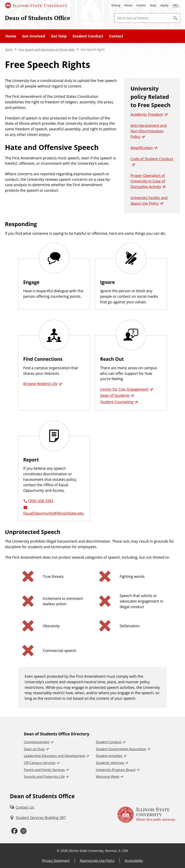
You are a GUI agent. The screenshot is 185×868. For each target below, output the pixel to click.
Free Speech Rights (92, 50)
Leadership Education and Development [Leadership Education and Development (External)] (54, 756)
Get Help (59, 36)
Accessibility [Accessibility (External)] (134, 861)
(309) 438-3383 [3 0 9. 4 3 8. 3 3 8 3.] (41, 501)
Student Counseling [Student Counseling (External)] (117, 402)
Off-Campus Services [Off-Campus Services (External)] (40, 763)
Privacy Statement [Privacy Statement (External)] (56, 861)
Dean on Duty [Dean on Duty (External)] (34, 749)
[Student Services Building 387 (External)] (38, 818)
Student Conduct (88, 36)
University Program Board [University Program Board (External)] (116, 770)
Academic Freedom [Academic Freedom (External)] (147, 114)
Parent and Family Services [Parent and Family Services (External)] (44, 770)
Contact (116, 36)
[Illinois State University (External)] (36, 5)
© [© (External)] (58, 851)
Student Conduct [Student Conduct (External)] (109, 742)
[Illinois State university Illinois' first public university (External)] (146, 815)
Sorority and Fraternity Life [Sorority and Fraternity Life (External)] (44, 777)
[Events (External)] (141, 5)
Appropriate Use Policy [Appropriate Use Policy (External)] (97, 861)
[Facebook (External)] (14, 831)
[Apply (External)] (164, 5)
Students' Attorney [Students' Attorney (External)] (110, 763)
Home (11, 36)
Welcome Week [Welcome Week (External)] (108, 777)
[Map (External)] (153, 5)
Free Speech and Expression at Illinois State (47, 50)
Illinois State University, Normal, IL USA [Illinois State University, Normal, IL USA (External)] (99, 851)
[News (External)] (128, 5)
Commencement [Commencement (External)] (37, 742)
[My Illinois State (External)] (176, 5)
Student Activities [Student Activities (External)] (109, 756)
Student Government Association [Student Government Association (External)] (121, 749)
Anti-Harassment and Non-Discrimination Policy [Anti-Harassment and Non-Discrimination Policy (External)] (149, 131)
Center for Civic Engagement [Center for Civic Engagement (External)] (124, 389)
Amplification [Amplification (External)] (142, 148)
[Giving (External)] (116, 5)
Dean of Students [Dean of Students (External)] (115, 395)
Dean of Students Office (38, 18)
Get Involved (34, 36)
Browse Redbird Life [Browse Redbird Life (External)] (40, 384)
